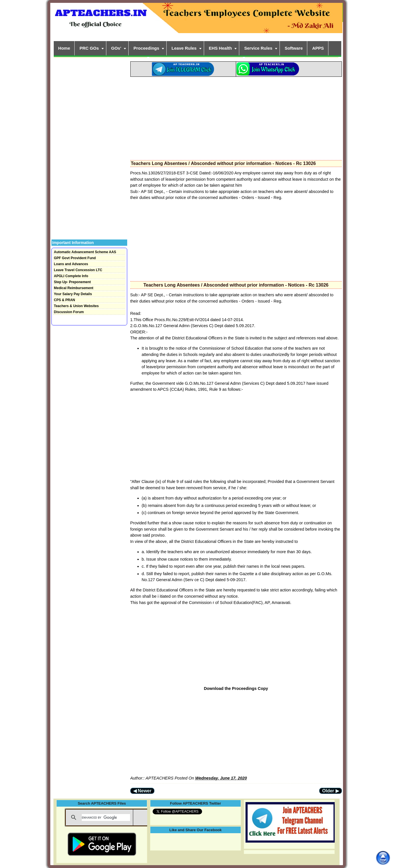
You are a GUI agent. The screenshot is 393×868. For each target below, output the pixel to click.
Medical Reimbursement (74, 288)
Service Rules (258, 48)
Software (294, 48)
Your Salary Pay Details (73, 294)
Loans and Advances (71, 264)
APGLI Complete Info (71, 276)
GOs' (116, 48)
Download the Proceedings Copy (236, 688)
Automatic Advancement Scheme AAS (85, 252)
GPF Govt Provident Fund (75, 258)
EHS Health (221, 48)
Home (64, 48)
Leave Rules (184, 48)
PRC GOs (89, 48)
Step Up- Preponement (72, 282)
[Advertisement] (236, 117)
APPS (318, 48)
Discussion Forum (69, 312)
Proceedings (146, 48)
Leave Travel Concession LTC (78, 270)
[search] (106, 817)
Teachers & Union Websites (76, 306)
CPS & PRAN (65, 300)
